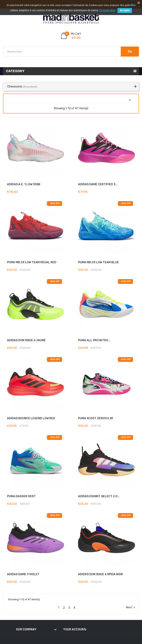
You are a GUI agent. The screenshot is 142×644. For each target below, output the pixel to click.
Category (15, 71)
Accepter (125, 10)
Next (131, 608)
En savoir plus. (108, 10)
